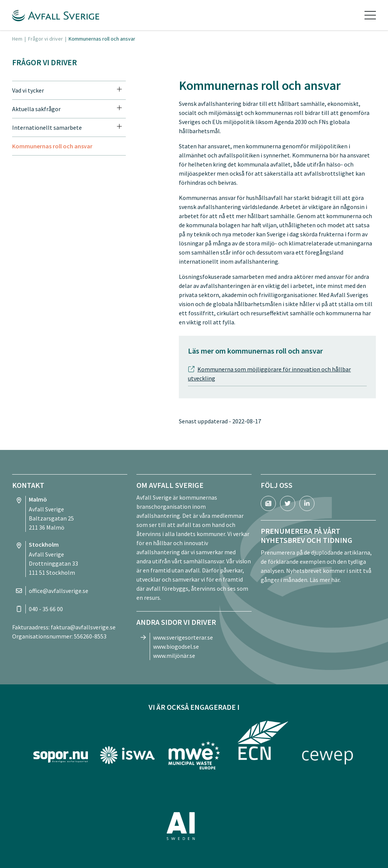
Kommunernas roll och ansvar (52, 146)
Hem (17, 39)
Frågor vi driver (45, 39)
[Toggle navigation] (370, 15)
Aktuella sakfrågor (36, 109)
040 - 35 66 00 (46, 609)
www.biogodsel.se (176, 646)
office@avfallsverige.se (59, 591)
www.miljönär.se (174, 656)
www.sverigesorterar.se (183, 637)
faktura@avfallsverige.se (83, 627)
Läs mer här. (325, 580)
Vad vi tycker (28, 90)
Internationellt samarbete (47, 127)
